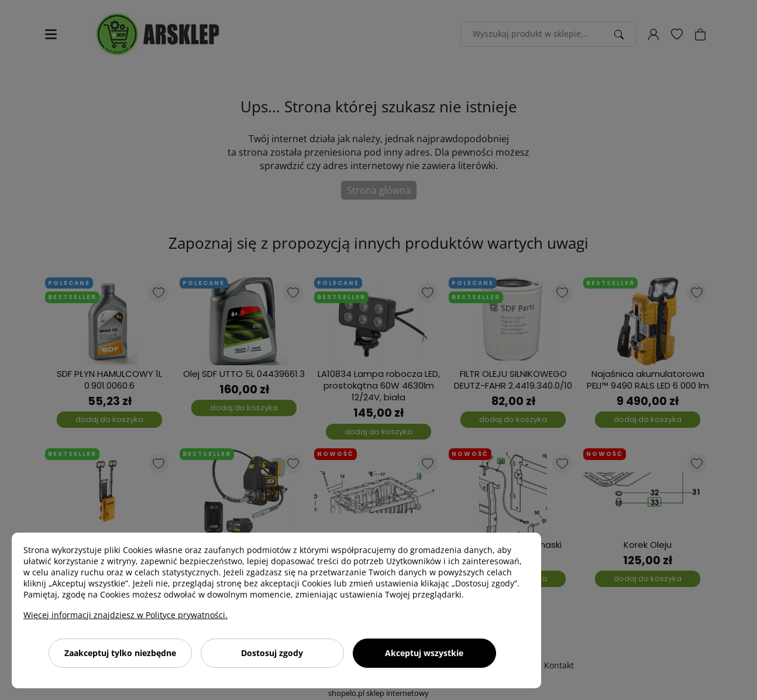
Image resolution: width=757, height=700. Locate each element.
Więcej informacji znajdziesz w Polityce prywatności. (125, 615)
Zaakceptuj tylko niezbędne (120, 653)
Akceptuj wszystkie (424, 653)
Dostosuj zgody (272, 653)
